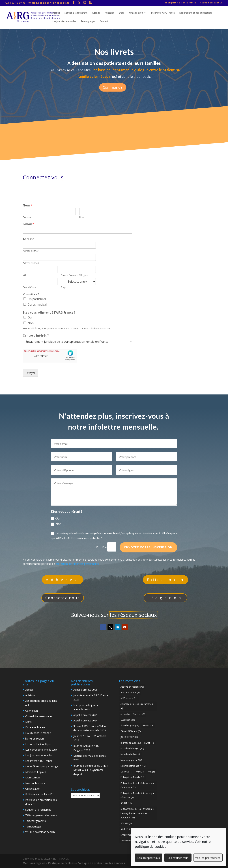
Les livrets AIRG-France (163, 13)
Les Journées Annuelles (64, 21)
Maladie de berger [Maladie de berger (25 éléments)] (132, 748)
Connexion (32, 711)
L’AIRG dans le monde (38, 733)
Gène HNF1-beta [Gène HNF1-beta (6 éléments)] (131, 731)
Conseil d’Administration (39, 716)
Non (31, 323)
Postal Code (29, 287)
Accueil (56, 13)
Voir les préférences (208, 858)
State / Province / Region (75, 275)
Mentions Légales (36, 772)
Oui (30, 317)
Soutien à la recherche (76, 13)
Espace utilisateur (36, 727)
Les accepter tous (149, 858)
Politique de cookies (61, 863)
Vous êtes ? (31, 294)
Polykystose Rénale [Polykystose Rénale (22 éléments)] (132, 777)
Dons (122, 13)
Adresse (29, 239)
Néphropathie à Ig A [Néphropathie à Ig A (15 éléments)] (133, 766)
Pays (64, 287)
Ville (25, 275)
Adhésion (110, 13)
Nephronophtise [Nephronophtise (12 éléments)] (131, 760)
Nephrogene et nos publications (196, 13)
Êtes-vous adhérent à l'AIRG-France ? (49, 313)
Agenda (96, 13)
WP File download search (40, 832)
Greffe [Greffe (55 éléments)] (148, 726)
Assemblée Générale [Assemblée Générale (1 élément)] (133, 714)
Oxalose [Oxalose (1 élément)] (126, 772)
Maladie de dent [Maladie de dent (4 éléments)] (130, 754)
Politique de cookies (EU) (40, 794)
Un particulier (37, 299)
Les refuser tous (178, 858)
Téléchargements (36, 821)
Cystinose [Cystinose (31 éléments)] (128, 720)
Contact (104, 21)
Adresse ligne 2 (31, 263)
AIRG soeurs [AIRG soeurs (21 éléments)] (129, 698)
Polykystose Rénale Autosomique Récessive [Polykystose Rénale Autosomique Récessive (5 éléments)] (137, 795)
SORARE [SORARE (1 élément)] (126, 823)
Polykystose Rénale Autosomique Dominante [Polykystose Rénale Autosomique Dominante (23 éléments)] (137, 785)
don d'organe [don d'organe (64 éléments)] (130, 726)
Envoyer (30, 373)
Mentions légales (34, 863)
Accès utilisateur (211, 3)
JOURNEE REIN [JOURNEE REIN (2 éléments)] (129, 737)
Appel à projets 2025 (85, 715)
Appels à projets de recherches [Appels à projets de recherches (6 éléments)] (137, 706)
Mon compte (33, 777)
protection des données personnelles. (78, 564)
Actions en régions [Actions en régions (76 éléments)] (132, 687)
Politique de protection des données (101, 863)
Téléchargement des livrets (41, 815)
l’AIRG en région (35, 739)
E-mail (28, 224)
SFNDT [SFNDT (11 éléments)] (126, 803)
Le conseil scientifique (38, 744)
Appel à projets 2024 (85, 720)
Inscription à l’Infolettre (180, 3)
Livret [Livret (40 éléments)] (149, 743)
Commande (113, 86)
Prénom (27, 217)
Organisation (136, 13)
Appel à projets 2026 (85, 690)
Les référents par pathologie (42, 766)
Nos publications (35, 783)
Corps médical (37, 305)
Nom (27, 205)
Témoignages (88, 21)
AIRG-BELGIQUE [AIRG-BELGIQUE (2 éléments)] (130, 693)
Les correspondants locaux (41, 750)
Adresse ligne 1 (31, 251)
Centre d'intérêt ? (36, 336)
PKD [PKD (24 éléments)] (140, 772)
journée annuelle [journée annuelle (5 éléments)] (131, 743)
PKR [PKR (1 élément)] (151, 772)
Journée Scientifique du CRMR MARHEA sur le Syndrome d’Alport (91, 770)
